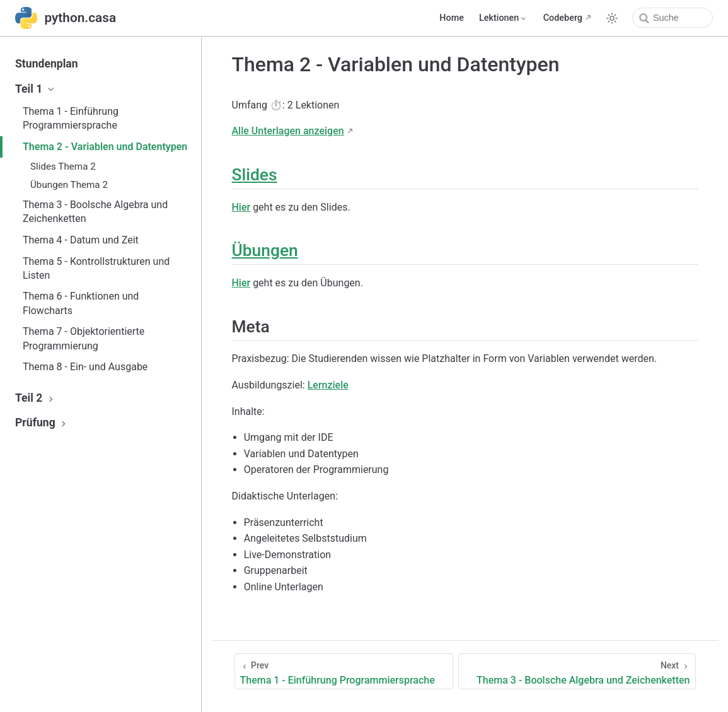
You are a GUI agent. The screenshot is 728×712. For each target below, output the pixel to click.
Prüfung (42, 423)
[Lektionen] (504, 18)
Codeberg (563, 18)
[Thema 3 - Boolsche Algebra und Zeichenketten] (577, 671)
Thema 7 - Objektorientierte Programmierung (84, 338)
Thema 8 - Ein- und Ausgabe (85, 367)
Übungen (265, 250)
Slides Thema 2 (63, 166)
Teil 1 (36, 89)
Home (452, 18)
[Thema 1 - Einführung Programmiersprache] (344, 671)
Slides (255, 175)
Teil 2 (36, 398)
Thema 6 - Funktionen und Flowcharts (81, 303)
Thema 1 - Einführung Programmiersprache (71, 118)
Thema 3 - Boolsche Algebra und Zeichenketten (95, 212)
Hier (241, 207)
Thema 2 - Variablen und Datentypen (105, 147)
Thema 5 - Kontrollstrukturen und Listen (96, 268)
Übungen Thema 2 (69, 185)
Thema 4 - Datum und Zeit (81, 240)
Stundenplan (47, 64)
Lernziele (328, 385)
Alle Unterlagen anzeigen (288, 131)
